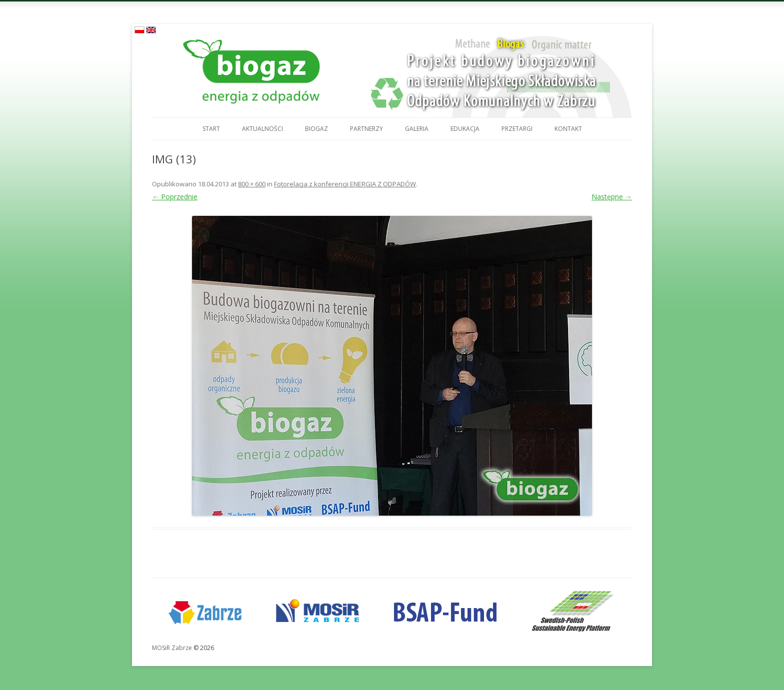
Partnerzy (366, 129)
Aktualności (262, 129)
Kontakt (568, 129)
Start (211, 129)
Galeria (417, 129)
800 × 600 (252, 184)
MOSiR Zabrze (172, 648)
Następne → (612, 197)
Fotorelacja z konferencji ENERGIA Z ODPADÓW (345, 184)
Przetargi (517, 129)
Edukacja (465, 129)
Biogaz (316, 129)
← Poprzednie (175, 197)
